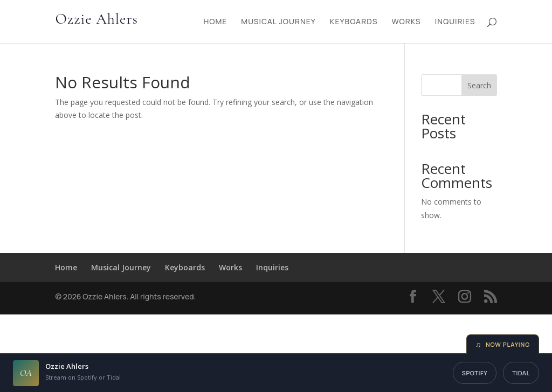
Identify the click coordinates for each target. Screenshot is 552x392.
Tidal (521, 373)
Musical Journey (278, 22)
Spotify (475, 373)
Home (215, 22)
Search (479, 85)
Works (406, 22)
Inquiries (455, 22)
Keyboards (354, 22)
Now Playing (503, 344)
